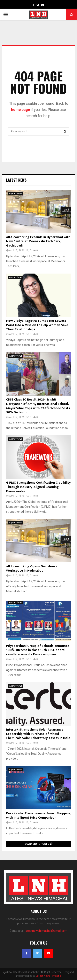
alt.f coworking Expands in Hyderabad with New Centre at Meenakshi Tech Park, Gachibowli (38, 241)
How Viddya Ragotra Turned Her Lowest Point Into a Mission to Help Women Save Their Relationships (37, 325)
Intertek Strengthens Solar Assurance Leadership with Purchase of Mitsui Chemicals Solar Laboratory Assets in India (38, 734)
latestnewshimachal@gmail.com (46, 931)
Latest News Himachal (49, 976)
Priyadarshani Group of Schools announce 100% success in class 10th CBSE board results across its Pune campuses (38, 650)
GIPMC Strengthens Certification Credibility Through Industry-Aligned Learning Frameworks (38, 487)
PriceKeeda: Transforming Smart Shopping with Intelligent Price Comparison (38, 815)
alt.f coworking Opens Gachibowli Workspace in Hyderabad (32, 569)
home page (21, 110)
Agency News (16, 193)
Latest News (16, 180)
